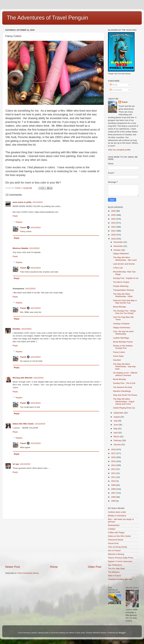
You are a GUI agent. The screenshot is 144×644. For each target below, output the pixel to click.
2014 (114, 465)
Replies (19, 222)
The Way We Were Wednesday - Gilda (123, 295)
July (116, 421)
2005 (114, 501)
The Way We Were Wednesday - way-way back (124, 366)
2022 (114, 227)
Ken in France (114, 551)
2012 (114, 473)
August (117, 417)
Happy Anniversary (122, 327)
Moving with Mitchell (22, 378)
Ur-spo (16, 464)
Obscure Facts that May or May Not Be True (125, 302)
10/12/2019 (37, 202)
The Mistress (114, 572)
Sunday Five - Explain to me (126, 278)
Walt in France (115, 576)
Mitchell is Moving (116, 554)
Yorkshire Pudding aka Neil (120, 579)
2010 (114, 481)
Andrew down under (117, 512)
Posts (114, 85)
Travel (23, 227)
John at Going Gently (118, 547)
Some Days (118, 356)
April (116, 433)
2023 (114, 223)
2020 (114, 235)
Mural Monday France (123, 342)
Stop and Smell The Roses (125, 395)
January (117, 444)
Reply (15, 216)
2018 (114, 449)
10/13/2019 (25, 464)
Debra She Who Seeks (23, 424)
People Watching (121, 286)
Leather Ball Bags (121, 338)
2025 (114, 215)
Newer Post (13, 567)
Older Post (95, 567)
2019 (114, 239)
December (118, 242)
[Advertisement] (53, 542)
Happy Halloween (121, 253)
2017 (114, 453)
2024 (114, 219)
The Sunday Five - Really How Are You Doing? (124, 312)
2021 (114, 231)
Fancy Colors (119, 352)
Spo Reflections (115, 565)
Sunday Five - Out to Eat (124, 383)
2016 (114, 457)
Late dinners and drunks (124, 264)
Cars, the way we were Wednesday (123, 333)
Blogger (122, 633)
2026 (114, 211)
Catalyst (112, 529)
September (119, 413)
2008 (114, 489)
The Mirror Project (121, 282)
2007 (114, 493)
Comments (116, 90)
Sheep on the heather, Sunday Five (123, 347)
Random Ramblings (122, 391)
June (116, 425)
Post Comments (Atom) (28, 573)
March (117, 437)
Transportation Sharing (123, 290)
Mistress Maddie (20, 248)
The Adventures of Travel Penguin (47, 18)
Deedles (16, 329)
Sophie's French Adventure (120, 561)
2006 (114, 497)
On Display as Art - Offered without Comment (125, 374)
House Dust (113, 543)
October (117, 250)
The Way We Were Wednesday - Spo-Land (125, 259)
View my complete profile (119, 150)
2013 (114, 469)
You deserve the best (123, 387)
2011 (114, 477)
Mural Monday (120, 307)
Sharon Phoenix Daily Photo (121, 558)
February (118, 440)
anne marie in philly (22, 202)
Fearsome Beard (116, 540)
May (116, 429)
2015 (114, 461)
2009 (114, 485)
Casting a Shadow (121, 324)
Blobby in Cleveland (117, 516)
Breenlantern (114, 525)
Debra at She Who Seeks (119, 536)
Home (54, 567)
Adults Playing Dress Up (124, 408)
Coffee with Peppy (116, 532)
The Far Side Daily (116, 569)
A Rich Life (118, 268)
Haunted (117, 360)
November (118, 246)
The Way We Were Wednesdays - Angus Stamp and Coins (124, 401)
